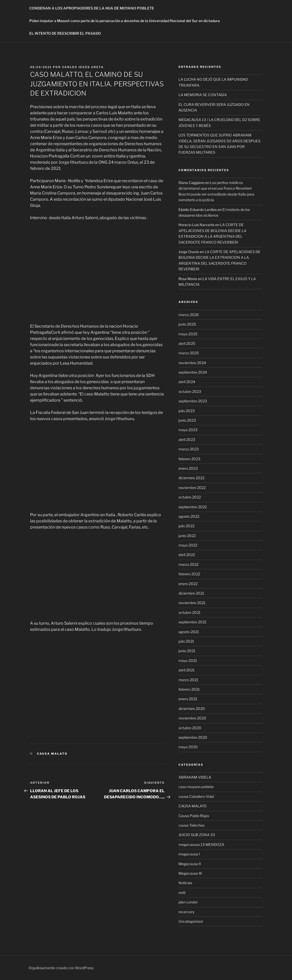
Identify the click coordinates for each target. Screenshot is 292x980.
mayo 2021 (188, 660)
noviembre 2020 (192, 718)
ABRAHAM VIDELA (195, 777)
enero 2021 (188, 699)
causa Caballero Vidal (196, 796)
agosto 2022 (189, 516)
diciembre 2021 (191, 593)
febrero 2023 (189, 459)
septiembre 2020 (193, 737)
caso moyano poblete (196, 787)
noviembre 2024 (192, 363)
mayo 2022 (188, 545)
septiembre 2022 (193, 507)
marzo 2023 (189, 449)
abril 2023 (187, 440)
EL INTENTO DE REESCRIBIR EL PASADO (65, 33)
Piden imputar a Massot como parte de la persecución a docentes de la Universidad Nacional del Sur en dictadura (125, 21)
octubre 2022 (190, 497)
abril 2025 (187, 343)
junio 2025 (187, 324)
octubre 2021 (190, 612)
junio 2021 (187, 651)
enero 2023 (188, 468)
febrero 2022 (189, 574)
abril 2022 (187, 555)
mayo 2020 (188, 747)
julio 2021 (186, 641)
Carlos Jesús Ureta (83, 67)
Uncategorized (191, 921)
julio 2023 (187, 411)
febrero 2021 (189, 689)
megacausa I (189, 854)
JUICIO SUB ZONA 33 (197, 835)
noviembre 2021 (192, 603)
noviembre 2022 (192, 488)
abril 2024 (187, 382)
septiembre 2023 (193, 401)
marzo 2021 (188, 680)
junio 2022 (187, 536)
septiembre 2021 (192, 622)
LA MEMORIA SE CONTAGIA (203, 95)
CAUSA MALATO (52, 754)
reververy (186, 912)
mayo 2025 (188, 334)
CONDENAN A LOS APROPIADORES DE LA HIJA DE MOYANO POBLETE (92, 8)
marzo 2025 (189, 353)
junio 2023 (187, 420)
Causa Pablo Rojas (194, 816)
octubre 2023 (190, 391)
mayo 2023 (188, 430)
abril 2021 (187, 670)
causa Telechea (191, 825)
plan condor (188, 902)
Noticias (185, 883)
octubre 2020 (190, 728)
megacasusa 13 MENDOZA (201, 844)
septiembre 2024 (193, 372)
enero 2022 (188, 584)
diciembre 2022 (191, 478)
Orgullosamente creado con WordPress (61, 968)
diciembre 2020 (192, 709)
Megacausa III (190, 873)
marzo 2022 (189, 564)
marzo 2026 (189, 315)
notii (182, 893)
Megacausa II (190, 864)
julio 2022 (186, 526)
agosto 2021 (189, 632)
